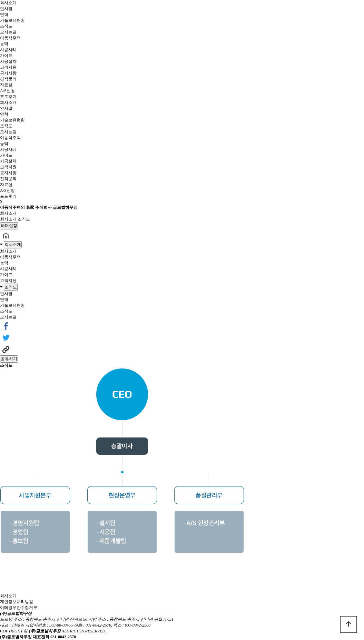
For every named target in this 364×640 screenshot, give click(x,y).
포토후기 (8, 97)
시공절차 (8, 61)
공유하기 (9, 359)
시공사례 (8, 50)
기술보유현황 (12, 20)
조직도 (6, 26)
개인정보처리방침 (17, 602)
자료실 (6, 85)
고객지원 (8, 67)
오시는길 (8, 32)
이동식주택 (10, 38)
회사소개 (8, 3)
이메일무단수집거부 (19, 608)
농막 (4, 44)
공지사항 (8, 73)
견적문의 (8, 79)
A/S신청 (7, 91)
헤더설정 (9, 226)
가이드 (6, 56)
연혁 (4, 14)
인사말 (6, 9)
